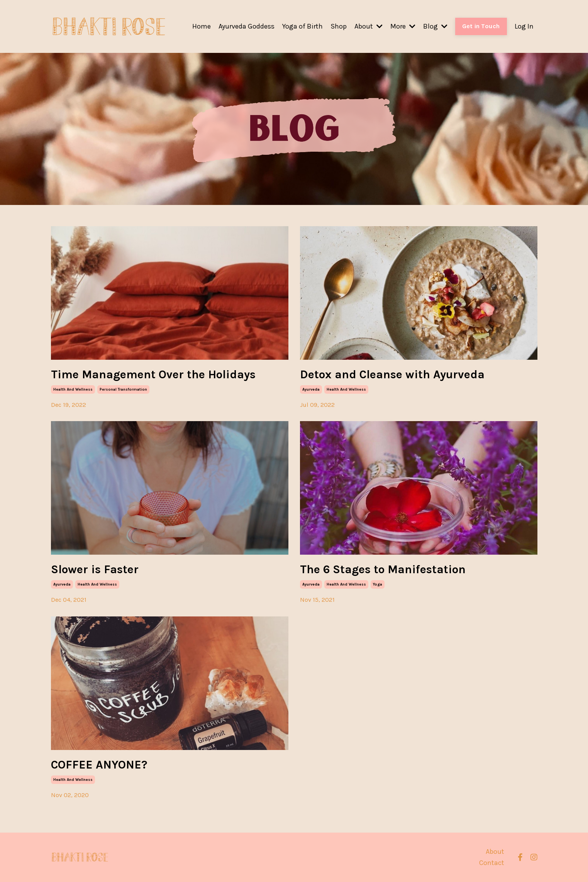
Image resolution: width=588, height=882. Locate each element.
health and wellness (73, 389)
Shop (339, 26)
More (403, 26)
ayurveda (311, 389)
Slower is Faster (95, 569)
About (369, 26)
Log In (524, 26)
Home (202, 26)
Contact (492, 863)
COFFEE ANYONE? (99, 765)
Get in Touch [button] (481, 26)
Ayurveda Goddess (247, 26)
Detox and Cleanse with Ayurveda (392, 374)
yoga (378, 584)
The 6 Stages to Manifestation (383, 569)
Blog (435, 26)
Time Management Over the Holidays (153, 374)
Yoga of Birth (302, 26)
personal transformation (123, 389)
